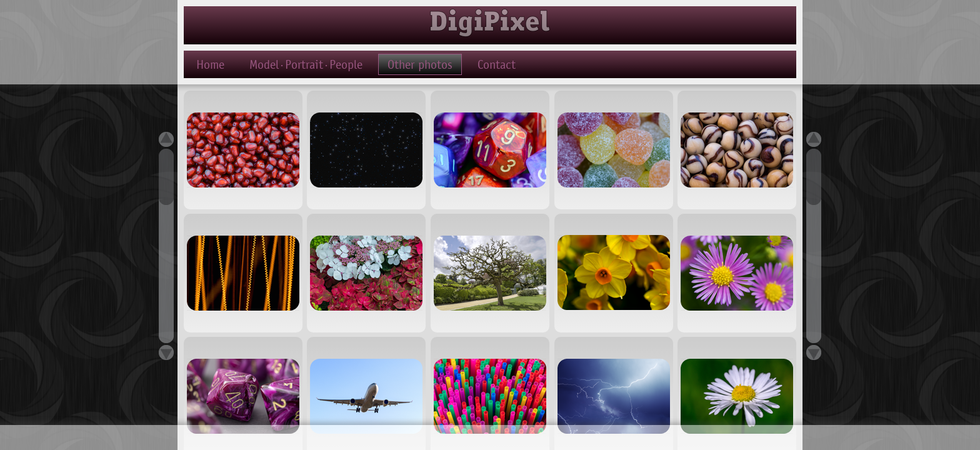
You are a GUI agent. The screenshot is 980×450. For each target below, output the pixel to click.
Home (210, 64)
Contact (497, 64)
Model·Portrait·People (306, 64)
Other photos (420, 64)
